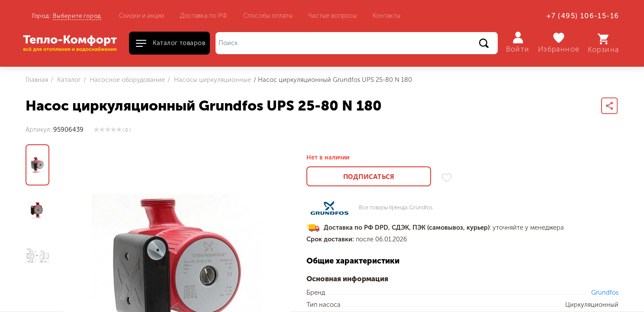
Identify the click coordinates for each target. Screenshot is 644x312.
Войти (518, 42)
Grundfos (605, 292)
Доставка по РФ (204, 16)
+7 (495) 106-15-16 (583, 16)
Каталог (68, 80)
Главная (37, 80)
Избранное (559, 43)
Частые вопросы (332, 16)
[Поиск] (356, 43)
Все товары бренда (396, 208)
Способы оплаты (268, 16)
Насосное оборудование (126, 80)
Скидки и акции (142, 16)
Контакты (386, 16)
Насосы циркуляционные (212, 80)
